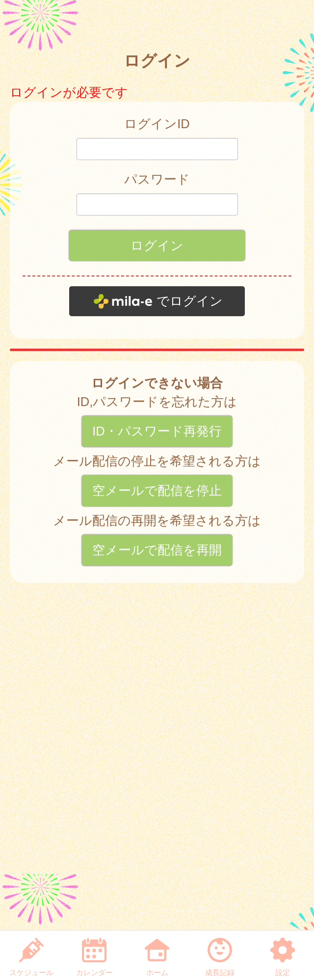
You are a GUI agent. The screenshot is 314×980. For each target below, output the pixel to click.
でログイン (190, 301)
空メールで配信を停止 (157, 490)
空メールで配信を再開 (157, 550)
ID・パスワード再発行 (157, 431)
